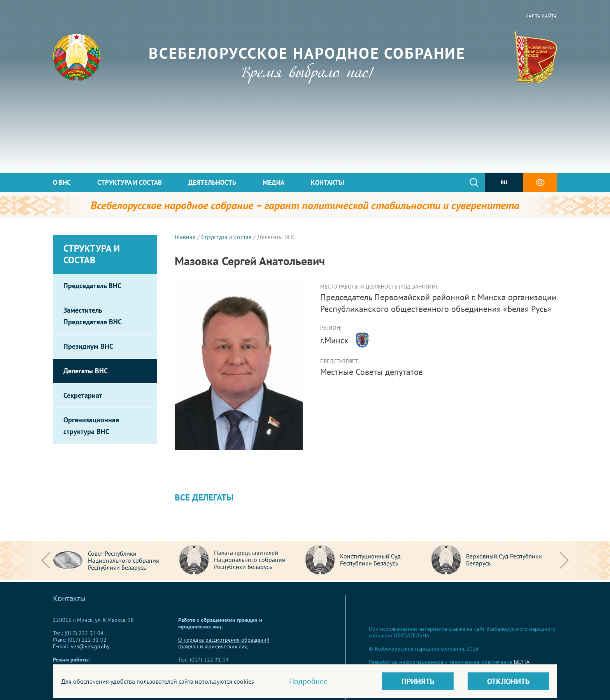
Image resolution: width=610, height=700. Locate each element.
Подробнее (308, 681)
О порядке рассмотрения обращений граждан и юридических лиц (224, 643)
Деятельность (212, 182)
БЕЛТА (522, 662)
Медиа (273, 182)
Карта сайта (541, 16)
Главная (185, 237)
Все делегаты (204, 497)
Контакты (328, 182)
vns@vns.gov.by (90, 646)
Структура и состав (130, 182)
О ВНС (62, 182)
